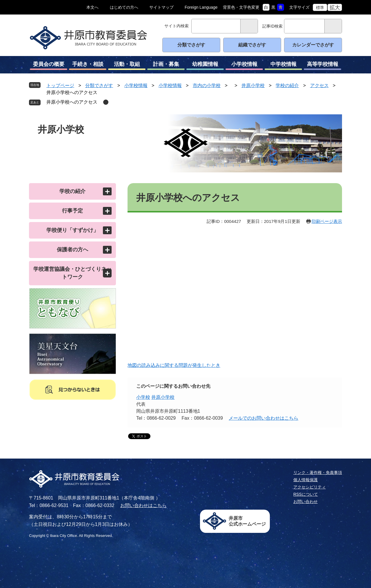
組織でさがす (252, 45)
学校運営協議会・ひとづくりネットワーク (72, 273)
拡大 (335, 8)
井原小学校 (253, 85)
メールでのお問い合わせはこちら (263, 418)
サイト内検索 (177, 26)
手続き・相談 (88, 66)
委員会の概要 (49, 66)
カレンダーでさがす (313, 45)
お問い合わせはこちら (143, 505)
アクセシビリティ (310, 487)
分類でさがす (191, 45)
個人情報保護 (305, 480)
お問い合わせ (305, 502)
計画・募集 (166, 66)
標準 (320, 8)
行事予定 (72, 211)
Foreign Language (201, 7)
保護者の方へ (72, 250)
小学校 (143, 397)
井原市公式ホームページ (247, 521)
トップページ (60, 85)
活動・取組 (127, 66)
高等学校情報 (322, 66)
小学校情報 (244, 66)
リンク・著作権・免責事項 (318, 472)
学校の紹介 (287, 85)
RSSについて (306, 494)
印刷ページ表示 (327, 221)
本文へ (92, 7)
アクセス (319, 85)
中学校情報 (283, 66)
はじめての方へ (124, 7)
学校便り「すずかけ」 (72, 230)
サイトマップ (161, 7)
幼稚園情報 (205, 66)
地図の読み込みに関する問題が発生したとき (174, 365)
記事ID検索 (272, 26)
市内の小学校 (207, 85)
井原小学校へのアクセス (72, 102)
